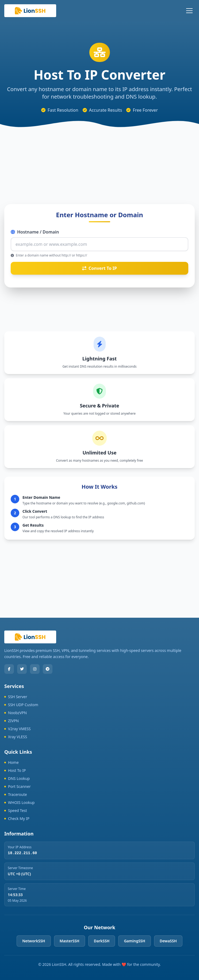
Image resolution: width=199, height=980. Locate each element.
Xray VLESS (16, 737)
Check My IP (17, 818)
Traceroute (16, 794)
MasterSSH (70, 941)
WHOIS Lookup (19, 802)
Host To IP (15, 770)
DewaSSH (168, 941)
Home (12, 762)
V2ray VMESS (18, 729)
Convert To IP (99, 268)
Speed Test (16, 810)
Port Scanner (18, 786)
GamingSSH (134, 941)
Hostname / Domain (35, 232)
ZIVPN (12, 721)
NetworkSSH (34, 941)
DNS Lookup (17, 778)
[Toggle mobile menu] (189, 11)
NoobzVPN (16, 713)
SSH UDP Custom (21, 705)
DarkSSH (102, 941)
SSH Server (16, 697)
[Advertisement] (99, 161)
